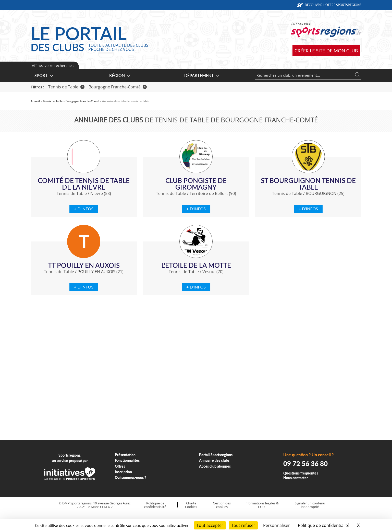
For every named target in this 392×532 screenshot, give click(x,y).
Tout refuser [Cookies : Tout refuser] (243, 525)
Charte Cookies (191, 505)
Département (202, 75)
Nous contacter (296, 478)
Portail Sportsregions (216, 455)
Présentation (125, 455)
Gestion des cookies (222, 505)
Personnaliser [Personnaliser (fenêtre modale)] (277, 525)
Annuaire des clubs (214, 460)
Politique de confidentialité (155, 505)
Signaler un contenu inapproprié (310, 505)
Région (120, 75)
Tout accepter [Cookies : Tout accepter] (210, 525)
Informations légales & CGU (261, 505)
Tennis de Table (66, 87)
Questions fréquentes (301, 473)
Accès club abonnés (215, 466)
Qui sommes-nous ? (131, 477)
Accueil (35, 101)
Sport (44, 75)
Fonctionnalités (127, 460)
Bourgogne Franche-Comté (118, 87)
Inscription (123, 472)
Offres (120, 466)
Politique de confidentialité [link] (324, 525)
